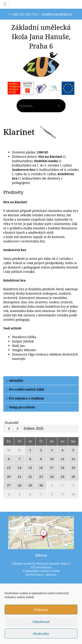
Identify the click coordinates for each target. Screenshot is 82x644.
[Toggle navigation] (5, 4)
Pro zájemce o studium (25, 398)
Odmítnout (41, 622)
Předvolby (41, 634)
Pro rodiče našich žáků (25, 389)
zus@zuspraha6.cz (57, 14)
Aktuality (15, 380)
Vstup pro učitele (21, 407)
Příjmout (41, 610)
